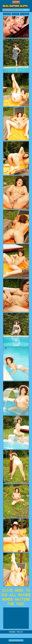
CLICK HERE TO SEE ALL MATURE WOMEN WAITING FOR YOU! (16, 597)
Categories (7, 14)
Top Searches (25, 14)
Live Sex (16, 2)
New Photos (15, 14)
